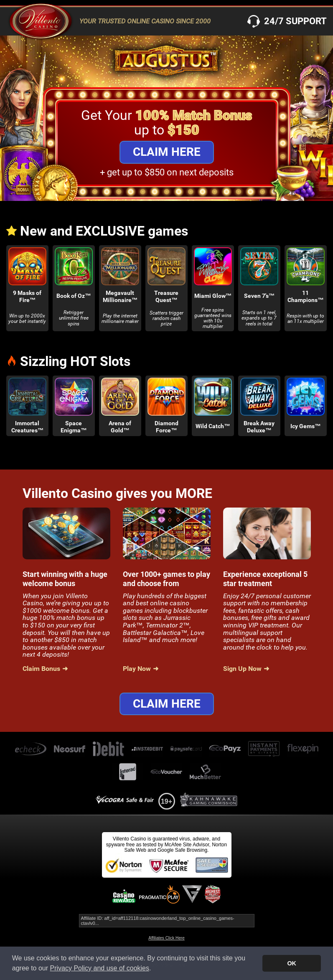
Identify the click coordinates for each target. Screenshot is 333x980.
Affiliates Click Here (166, 938)
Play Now (137, 669)
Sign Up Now (242, 669)
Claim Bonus (41, 669)
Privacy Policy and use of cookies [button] (100, 968)
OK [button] (292, 963)
